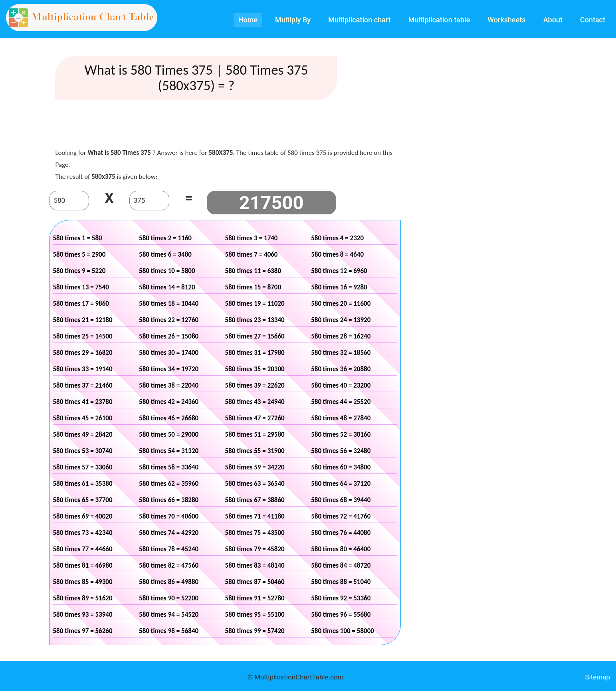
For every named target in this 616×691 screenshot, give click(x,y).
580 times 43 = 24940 (255, 402)
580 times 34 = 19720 (169, 369)
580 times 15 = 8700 (253, 287)
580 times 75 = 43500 (255, 533)
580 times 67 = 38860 (255, 500)
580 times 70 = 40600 (169, 516)
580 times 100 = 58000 (343, 631)
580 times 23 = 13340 (255, 320)
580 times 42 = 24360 (169, 402)
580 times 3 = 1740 (252, 238)
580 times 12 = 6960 (339, 271)
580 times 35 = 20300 (255, 369)
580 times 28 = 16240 (341, 336)
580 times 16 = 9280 (339, 287)
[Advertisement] (225, 126)
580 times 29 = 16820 (82, 353)
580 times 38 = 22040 (169, 385)
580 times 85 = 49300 (82, 582)
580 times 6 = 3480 (165, 254)
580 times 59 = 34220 (255, 467)
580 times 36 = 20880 (341, 369)
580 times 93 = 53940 (82, 615)
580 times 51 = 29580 (255, 435)
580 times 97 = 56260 (82, 631)
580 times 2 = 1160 (165, 238)
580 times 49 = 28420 (82, 435)
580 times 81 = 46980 (82, 565)
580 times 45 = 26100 (82, 418)
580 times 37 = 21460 (82, 385)
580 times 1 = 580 (77, 238)
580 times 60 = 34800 (341, 467)
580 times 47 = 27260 (255, 418)
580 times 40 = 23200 (341, 385)
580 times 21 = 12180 (82, 320)
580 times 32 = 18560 (341, 353)
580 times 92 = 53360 (341, 598)
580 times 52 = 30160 (341, 435)
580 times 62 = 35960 (169, 484)
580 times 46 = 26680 (169, 418)
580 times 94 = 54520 (169, 615)
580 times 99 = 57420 (255, 631)
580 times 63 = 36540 (255, 484)
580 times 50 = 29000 (169, 435)
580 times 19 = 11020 (255, 304)
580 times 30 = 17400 (169, 353)
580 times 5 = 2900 (79, 254)
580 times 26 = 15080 (169, 336)
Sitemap (597, 677)
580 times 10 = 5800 (167, 271)
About (553, 20)
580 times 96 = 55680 (341, 615)
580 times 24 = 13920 (341, 320)
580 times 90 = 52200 (169, 598)
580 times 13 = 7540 (81, 287)
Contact (593, 20)
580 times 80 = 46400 (341, 549)
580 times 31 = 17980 (255, 353)
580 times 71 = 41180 (255, 516)
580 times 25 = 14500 (82, 336)
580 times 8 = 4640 (337, 254)
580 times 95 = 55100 (255, 615)
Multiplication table (439, 20)
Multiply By (293, 20)
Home (248, 20)
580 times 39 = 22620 (255, 385)
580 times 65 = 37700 (82, 500)
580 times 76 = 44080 (341, 533)
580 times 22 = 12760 (169, 320)
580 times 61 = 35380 (82, 484)
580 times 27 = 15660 (255, 336)
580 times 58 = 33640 (169, 467)
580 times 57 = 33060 (82, 467)
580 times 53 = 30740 (82, 451)
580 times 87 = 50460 (255, 582)
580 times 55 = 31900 (255, 451)
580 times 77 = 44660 (82, 549)
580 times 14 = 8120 (167, 287)
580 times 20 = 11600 (341, 304)
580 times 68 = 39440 (341, 500)
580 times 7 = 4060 (252, 254)
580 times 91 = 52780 (255, 598)
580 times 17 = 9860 (81, 304)
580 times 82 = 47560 (169, 565)
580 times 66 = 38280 (169, 500)
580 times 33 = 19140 (82, 369)
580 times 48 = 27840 (341, 418)
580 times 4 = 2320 (337, 238)
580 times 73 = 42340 (82, 533)
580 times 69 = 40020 (82, 516)
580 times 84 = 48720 (341, 565)
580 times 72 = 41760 (341, 516)
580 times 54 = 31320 (169, 451)
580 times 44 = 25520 (341, 402)
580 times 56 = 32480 (341, 451)
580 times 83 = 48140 (255, 565)
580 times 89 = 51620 (82, 598)
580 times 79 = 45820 (255, 549)
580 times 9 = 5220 (79, 271)
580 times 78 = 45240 (169, 549)
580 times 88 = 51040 (341, 582)
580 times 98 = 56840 (169, 631)
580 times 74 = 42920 (169, 533)
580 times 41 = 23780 (82, 402)
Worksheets (506, 20)
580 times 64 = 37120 (341, 484)
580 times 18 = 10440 (169, 304)
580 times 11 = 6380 (253, 271)
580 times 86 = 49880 (169, 582)
